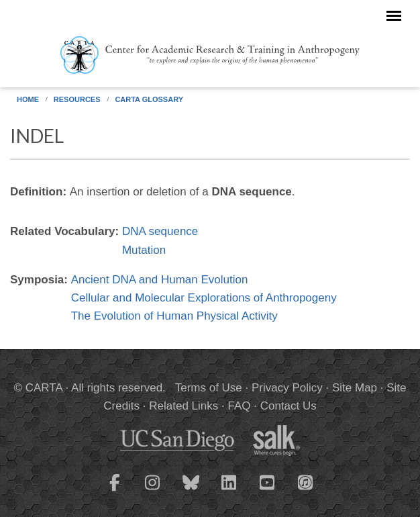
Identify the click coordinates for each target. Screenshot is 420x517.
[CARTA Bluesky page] (191, 491)
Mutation (144, 250)
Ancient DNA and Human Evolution (160, 280)
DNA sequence (160, 231)
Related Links (183, 406)
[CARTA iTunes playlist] (306, 481)
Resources (77, 99)
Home (28, 99)
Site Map (355, 388)
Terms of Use (209, 388)
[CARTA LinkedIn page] (229, 491)
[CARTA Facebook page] (115, 491)
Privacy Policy (287, 388)
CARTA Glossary (149, 99)
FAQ (239, 406)
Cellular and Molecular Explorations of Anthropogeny (204, 298)
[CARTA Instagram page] (153, 491)
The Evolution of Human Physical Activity (174, 316)
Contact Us (288, 406)
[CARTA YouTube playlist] (268, 491)
